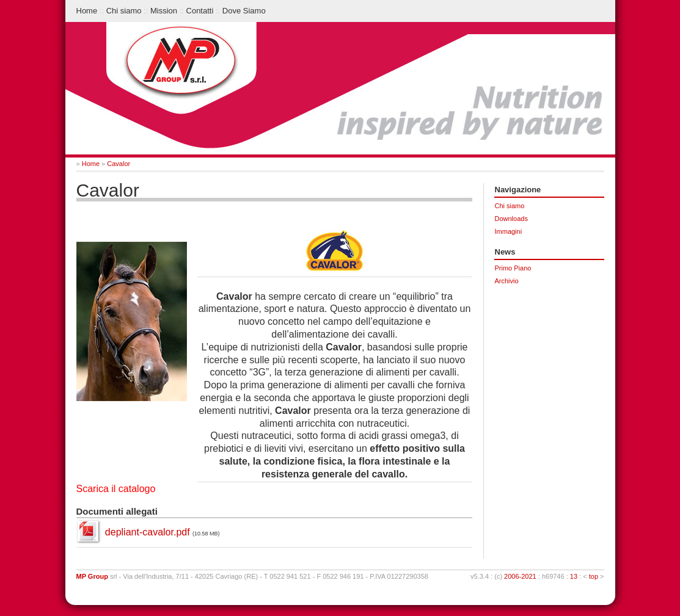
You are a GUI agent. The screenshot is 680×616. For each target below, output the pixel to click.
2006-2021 (520, 576)
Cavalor (119, 164)
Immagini (509, 231)
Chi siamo (124, 11)
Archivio (507, 281)
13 (574, 576)
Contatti (200, 11)
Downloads (511, 219)
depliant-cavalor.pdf (148, 532)
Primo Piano (513, 268)
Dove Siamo (244, 11)
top (594, 576)
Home (87, 11)
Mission (164, 11)
